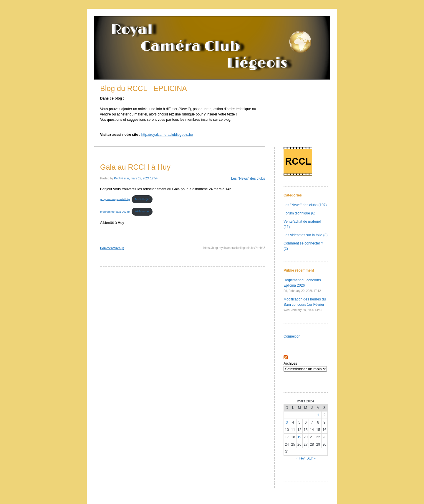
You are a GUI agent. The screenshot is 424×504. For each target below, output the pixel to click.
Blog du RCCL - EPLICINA (144, 88)
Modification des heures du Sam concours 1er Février (305, 304)
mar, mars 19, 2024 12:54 (141, 178)
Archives (290, 363)
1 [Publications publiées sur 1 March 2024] (318, 415)
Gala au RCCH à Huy (135, 167)
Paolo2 (119, 178)
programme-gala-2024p (115, 199)
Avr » (312, 458)
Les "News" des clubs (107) (305, 205)
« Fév (300, 458)
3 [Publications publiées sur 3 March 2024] (287, 422)
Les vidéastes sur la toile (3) (305, 235)
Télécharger (142, 199)
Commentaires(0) (112, 248)
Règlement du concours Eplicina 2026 (302, 285)
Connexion (292, 336)
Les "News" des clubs (248, 179)
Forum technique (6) (299, 213)
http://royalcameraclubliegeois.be (167, 135)
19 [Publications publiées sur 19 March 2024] (299, 437)
